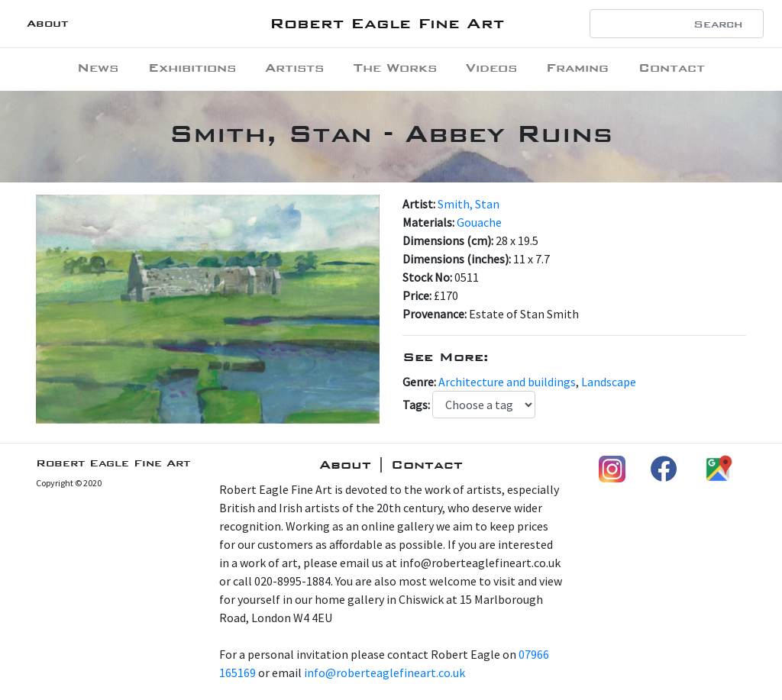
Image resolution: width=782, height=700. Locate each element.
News (98, 68)
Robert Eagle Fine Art (387, 23)
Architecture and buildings (507, 382)
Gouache (479, 222)
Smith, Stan (469, 204)
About (47, 23)
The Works (395, 68)
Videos (491, 68)
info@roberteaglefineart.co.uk (385, 673)
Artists (294, 68)
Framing (577, 68)
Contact (672, 68)
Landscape (609, 382)
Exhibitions (192, 68)
